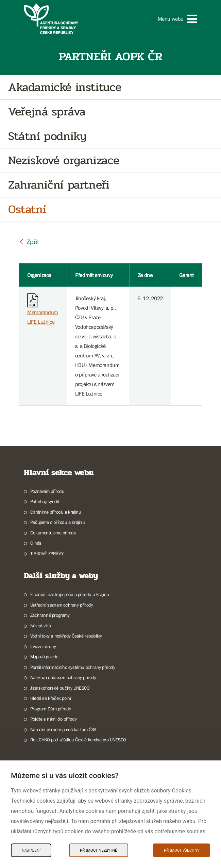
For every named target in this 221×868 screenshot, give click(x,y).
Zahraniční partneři (59, 185)
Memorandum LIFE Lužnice (43, 311)
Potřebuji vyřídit (45, 501)
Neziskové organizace (64, 160)
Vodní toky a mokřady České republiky (66, 636)
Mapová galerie (44, 657)
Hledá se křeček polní (51, 698)
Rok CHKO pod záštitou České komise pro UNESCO (78, 740)
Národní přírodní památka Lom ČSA (63, 729)
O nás (36, 543)
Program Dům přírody (50, 709)
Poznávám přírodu (47, 491)
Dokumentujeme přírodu (53, 533)
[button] (177, 19)
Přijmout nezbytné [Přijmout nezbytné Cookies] (99, 850)
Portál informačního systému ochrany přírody (73, 667)
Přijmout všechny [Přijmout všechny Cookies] (182, 850)
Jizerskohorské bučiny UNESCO (60, 688)
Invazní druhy (43, 646)
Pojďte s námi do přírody (53, 719)
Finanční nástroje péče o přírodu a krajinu (70, 594)
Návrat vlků (41, 626)
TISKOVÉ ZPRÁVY (47, 553)
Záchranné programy (50, 615)
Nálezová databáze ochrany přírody (63, 677)
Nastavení (31, 850)
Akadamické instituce (65, 87)
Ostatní (27, 210)
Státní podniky (47, 136)
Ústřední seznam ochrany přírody (62, 605)
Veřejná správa (47, 112)
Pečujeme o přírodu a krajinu (58, 522)
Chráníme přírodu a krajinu (56, 512)
